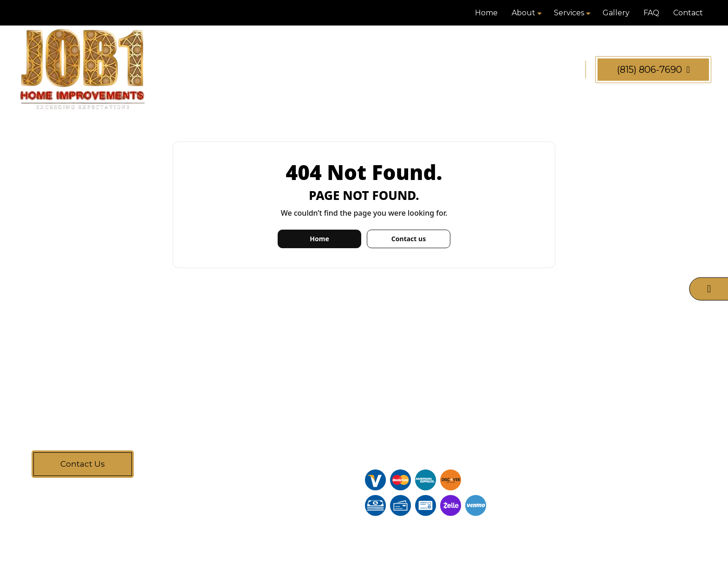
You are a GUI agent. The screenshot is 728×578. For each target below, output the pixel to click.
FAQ (651, 13)
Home (486, 13)
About (523, 13)
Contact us (409, 239)
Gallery (616, 13)
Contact (688, 13)
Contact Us (83, 464)
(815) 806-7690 (653, 70)
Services (569, 13)
